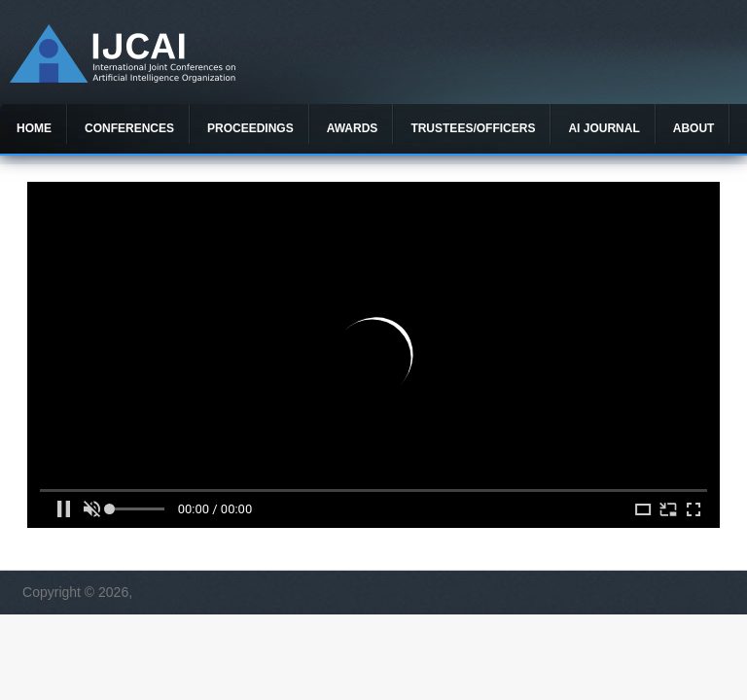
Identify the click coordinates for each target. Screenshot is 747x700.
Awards (353, 128)
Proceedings (250, 128)
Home (34, 128)
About (694, 128)
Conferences (129, 128)
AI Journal (604, 128)
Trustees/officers (473, 128)
